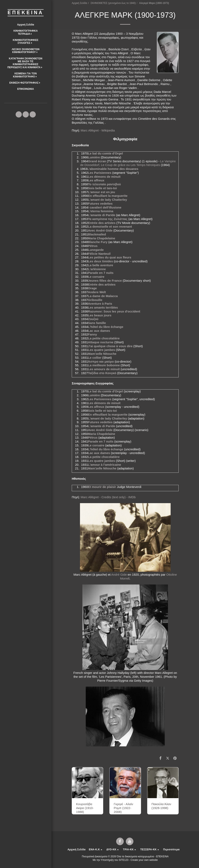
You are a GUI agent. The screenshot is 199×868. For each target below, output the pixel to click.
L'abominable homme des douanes (113, 169)
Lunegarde (96, 250)
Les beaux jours (100, 315)
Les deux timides (101, 261)
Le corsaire (96, 277)
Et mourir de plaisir (102, 487)
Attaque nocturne (101, 342)
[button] (26, 32)
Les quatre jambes (102, 350)
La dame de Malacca (103, 296)
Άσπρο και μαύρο (101, 361)
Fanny (93, 334)
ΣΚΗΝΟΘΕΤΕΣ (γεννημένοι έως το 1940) (113, 3)
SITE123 (124, 860)
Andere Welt (97, 292)
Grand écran (97, 161)
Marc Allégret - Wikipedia (98, 130)
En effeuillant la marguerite (108, 196)
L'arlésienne (97, 269)
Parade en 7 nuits (101, 273)
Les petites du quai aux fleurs (110, 257)
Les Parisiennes (100, 173)
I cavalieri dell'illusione (105, 207)
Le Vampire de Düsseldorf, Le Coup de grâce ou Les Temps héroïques (128, 163)
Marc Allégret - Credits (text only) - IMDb (108, 497)
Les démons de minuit (104, 177)
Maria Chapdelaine (102, 238)
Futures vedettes (100, 203)
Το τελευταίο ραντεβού (104, 184)
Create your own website (144, 860)
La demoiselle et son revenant (110, 227)
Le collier (95, 358)
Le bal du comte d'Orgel (105, 153)
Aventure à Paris (100, 304)
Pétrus (93, 246)
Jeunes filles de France (105, 281)
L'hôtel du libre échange (106, 327)
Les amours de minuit (104, 369)
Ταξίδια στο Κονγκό (102, 373)
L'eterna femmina (101, 211)
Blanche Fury (98, 242)
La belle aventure (101, 265)
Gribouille (95, 300)
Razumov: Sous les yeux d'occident (114, 311)
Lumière (94, 157)
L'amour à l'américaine (105, 465)
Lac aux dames (99, 331)
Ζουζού (93, 319)
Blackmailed (97, 234)
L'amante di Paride (102, 215)
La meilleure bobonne (104, 365)
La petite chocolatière (104, 338)
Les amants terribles (103, 307)
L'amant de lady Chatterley (108, 200)
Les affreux (96, 180)
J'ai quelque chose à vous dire (110, 346)
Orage (92, 288)
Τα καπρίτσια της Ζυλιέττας (108, 219)
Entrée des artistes (102, 223)
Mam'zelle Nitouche (102, 354)
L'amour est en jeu (102, 192)
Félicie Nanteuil (99, 254)
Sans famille (97, 323)
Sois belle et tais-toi (102, 188)
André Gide (119, 575)
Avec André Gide (100, 230)
